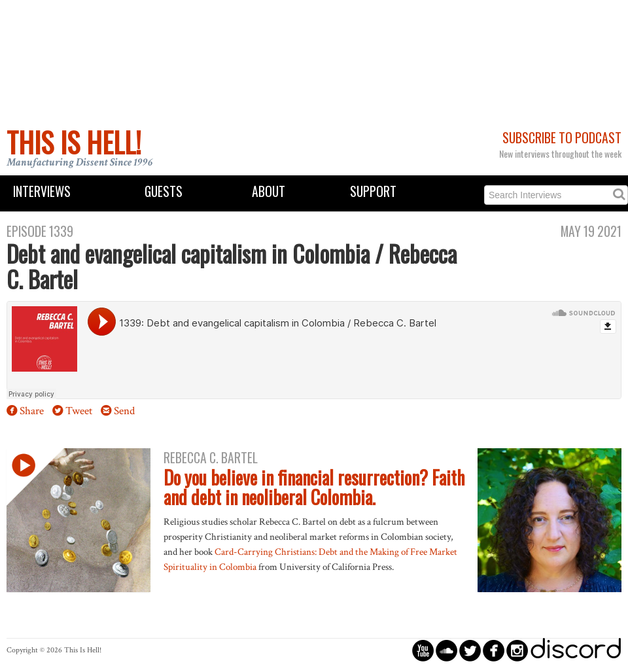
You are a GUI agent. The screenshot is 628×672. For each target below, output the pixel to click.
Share (32, 411)
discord (576, 650)
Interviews (42, 191)
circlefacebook (494, 650)
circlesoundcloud (446, 650)
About (269, 191)
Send (124, 411)
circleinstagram (517, 650)
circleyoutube (423, 650)
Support (373, 191)
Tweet (79, 411)
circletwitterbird (470, 650)
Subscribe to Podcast (562, 138)
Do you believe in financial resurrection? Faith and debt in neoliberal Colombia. (314, 487)
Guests (164, 191)
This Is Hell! (74, 142)
